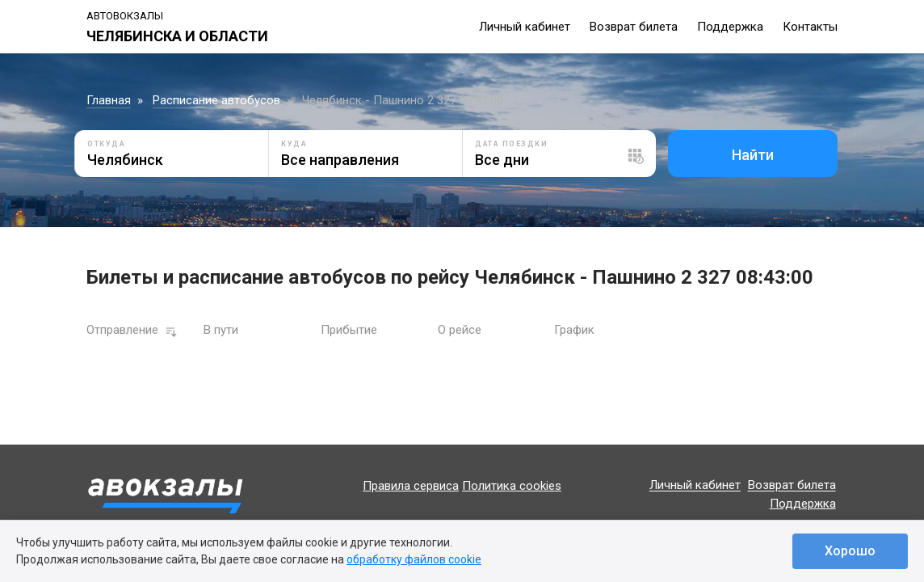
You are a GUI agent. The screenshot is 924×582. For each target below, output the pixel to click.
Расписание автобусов (216, 100)
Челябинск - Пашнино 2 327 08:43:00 (403, 100)
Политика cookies (512, 486)
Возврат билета (634, 27)
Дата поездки (511, 144)
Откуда (106, 144)
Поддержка (730, 27)
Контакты (810, 27)
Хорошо (850, 551)
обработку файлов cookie (414, 559)
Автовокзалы (125, 16)
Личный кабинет (525, 27)
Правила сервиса (411, 486)
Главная (109, 100)
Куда (294, 144)
